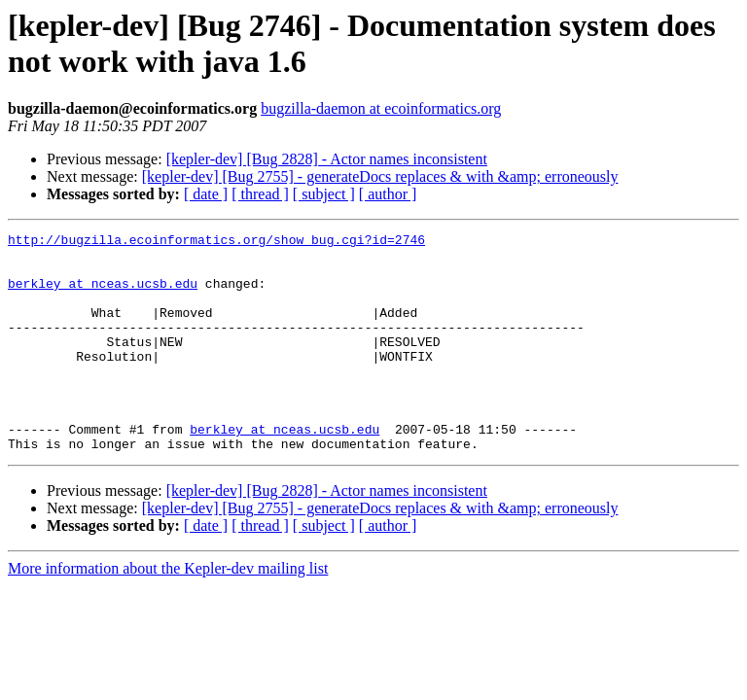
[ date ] (206, 194)
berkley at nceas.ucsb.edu (103, 295)
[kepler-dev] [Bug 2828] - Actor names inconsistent (327, 159)
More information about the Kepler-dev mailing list (168, 612)
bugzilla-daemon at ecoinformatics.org (381, 108)
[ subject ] (324, 194)
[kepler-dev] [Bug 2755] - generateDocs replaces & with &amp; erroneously (380, 176)
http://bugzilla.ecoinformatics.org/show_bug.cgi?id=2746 (216, 242)
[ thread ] (260, 194)
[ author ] (388, 194)
